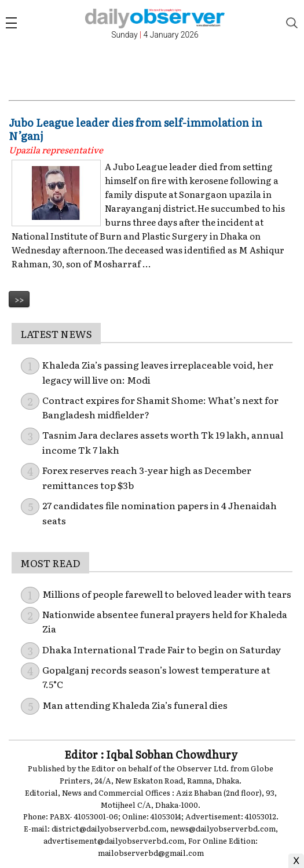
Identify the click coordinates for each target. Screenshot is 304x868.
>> (19, 299)
